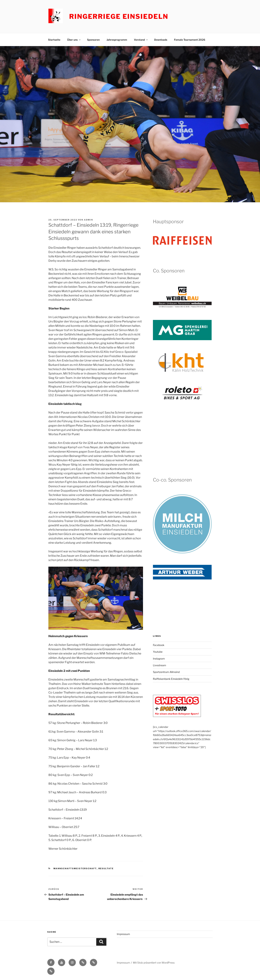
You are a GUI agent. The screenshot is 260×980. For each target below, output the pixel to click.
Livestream (160, 665)
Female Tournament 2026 (190, 40)
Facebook (159, 645)
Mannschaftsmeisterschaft (75, 868)
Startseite (54, 40)
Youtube (158, 652)
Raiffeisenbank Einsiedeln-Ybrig (171, 679)
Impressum (123, 934)
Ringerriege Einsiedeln (119, 16)
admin (88, 220)
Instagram (159, 659)
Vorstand (141, 40)
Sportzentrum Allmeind (166, 672)
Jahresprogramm (117, 40)
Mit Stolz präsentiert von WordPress (154, 963)
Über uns (74, 40)
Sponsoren (93, 40)
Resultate (106, 868)
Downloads (161, 40)
